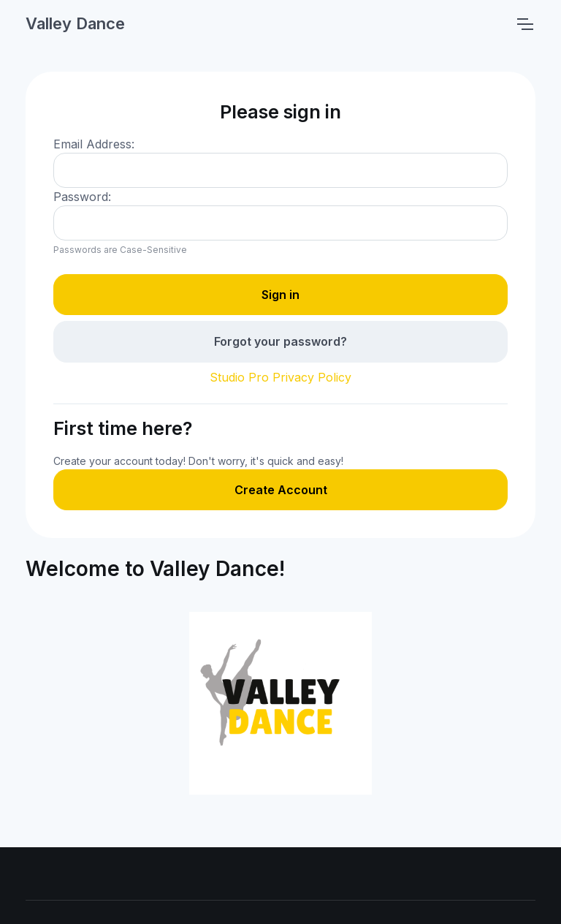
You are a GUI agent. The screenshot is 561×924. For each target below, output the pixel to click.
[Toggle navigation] (524, 24)
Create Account (281, 490)
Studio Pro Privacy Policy (280, 377)
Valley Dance (75, 23)
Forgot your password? (280, 341)
